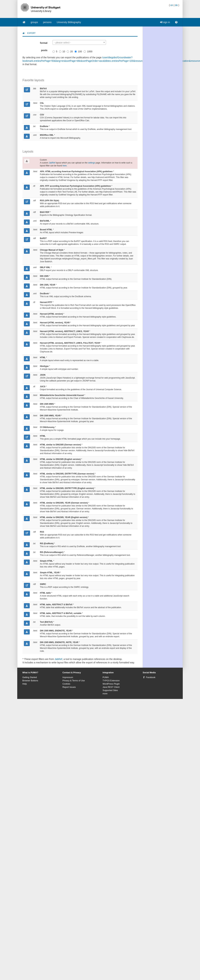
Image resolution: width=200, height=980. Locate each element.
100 (78, 51)
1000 (88, 51)
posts (44, 50)
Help (25, 684)
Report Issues (69, 687)
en (172, 5)
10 (62, 51)
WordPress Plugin (111, 684)
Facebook (151, 677)
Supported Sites (110, 690)
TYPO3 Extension (111, 681)
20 (70, 51)
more (105, 694)
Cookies (66, 684)
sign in (165, 22)
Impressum (68, 677)
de (176, 5)
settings (92, 163)
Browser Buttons (30, 681)
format (44, 43)
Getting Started (30, 677)
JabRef (52, 163)
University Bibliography (69, 22)
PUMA (106, 677)
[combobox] (79, 42)
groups (34, 22)
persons (47, 22)
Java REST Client (111, 687)
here (65, 166)
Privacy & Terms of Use (74, 681)
